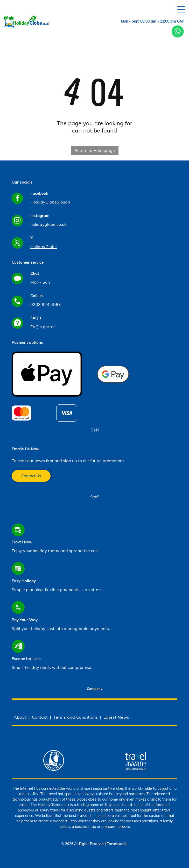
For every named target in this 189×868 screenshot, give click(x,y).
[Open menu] (181, 9)
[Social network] (17, 279)
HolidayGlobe (44, 247)
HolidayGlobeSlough (50, 202)
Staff (94, 497)
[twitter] (17, 244)
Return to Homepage (95, 150)
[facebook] (17, 199)
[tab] (94, 689)
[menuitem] (21, 717)
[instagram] (17, 221)
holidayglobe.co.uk (48, 224)
